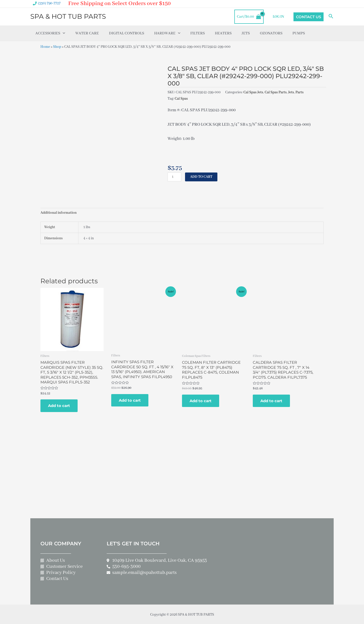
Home (45, 47)
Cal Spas (181, 98)
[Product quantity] (174, 176)
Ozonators (271, 33)
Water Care (87, 33)
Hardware (167, 33)
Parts (300, 92)
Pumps (299, 33)
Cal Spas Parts (276, 92)
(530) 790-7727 (49, 3)
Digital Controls (127, 33)
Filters (198, 33)
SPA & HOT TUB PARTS (68, 16)
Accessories (50, 33)
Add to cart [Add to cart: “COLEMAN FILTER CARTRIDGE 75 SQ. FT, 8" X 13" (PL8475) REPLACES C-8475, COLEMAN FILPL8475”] (201, 400)
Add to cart (201, 176)
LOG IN (279, 17)
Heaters (223, 33)
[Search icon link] (331, 17)
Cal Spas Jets (253, 92)
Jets (246, 33)
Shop (57, 47)
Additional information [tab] (59, 212)
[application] (63, 33)
